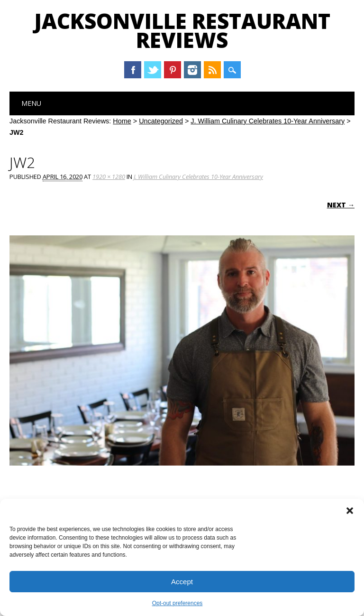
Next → (341, 205)
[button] (350, 511)
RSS (212, 70)
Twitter (153, 70)
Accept (182, 582)
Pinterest (173, 70)
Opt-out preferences (177, 603)
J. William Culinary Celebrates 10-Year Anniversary (268, 121)
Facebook (133, 70)
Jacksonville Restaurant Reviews (182, 30)
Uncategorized (161, 121)
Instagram (192, 70)
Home (122, 121)
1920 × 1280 (109, 177)
